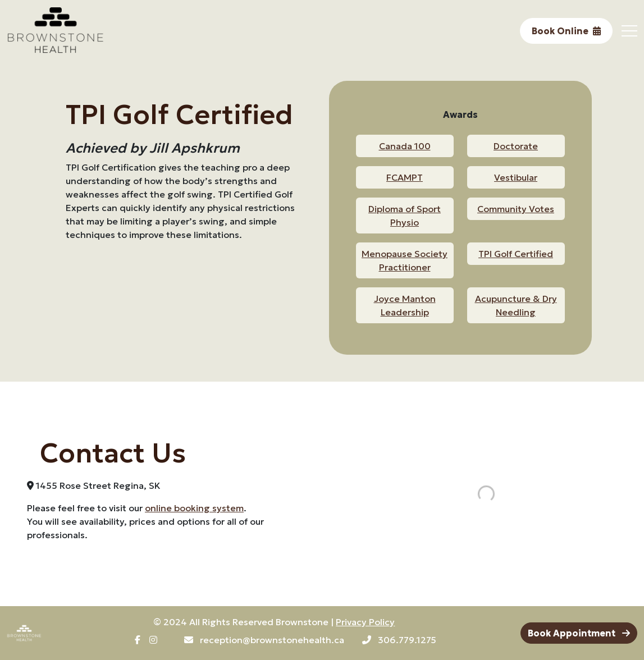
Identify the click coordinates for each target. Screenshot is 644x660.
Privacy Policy (365, 622)
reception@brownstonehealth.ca (264, 640)
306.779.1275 (399, 640)
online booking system (194, 508)
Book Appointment (579, 633)
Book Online (566, 31)
